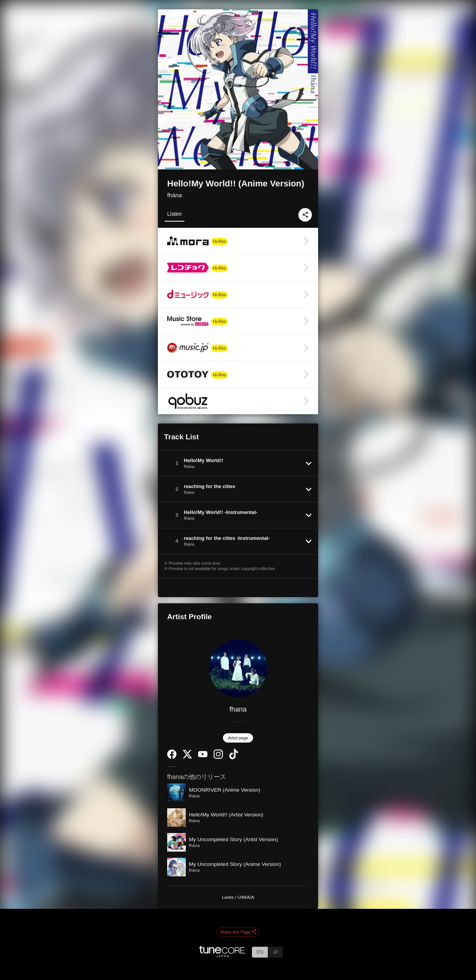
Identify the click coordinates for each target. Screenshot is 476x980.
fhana (238, 709)
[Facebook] (172, 757)
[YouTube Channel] (203, 755)
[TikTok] (234, 758)
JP (275, 952)
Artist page (238, 738)
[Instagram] (218, 757)
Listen (174, 214)
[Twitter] (187, 757)
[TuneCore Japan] (223, 955)
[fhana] (238, 668)
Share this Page (238, 932)
